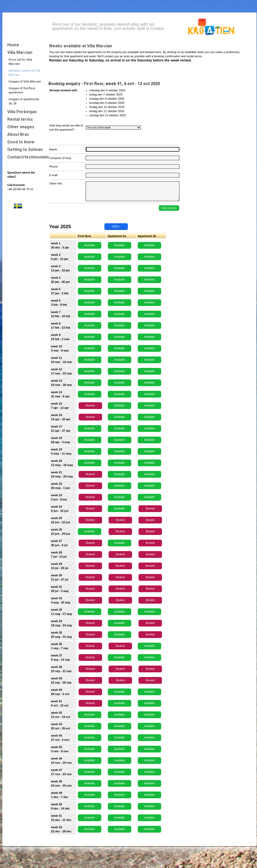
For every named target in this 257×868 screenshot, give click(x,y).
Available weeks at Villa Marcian (24, 73)
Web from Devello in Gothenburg (83, 862)
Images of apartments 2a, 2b (24, 101)
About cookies (162, 862)
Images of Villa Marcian (25, 82)
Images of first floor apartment (22, 90)
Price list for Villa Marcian (20, 62)
